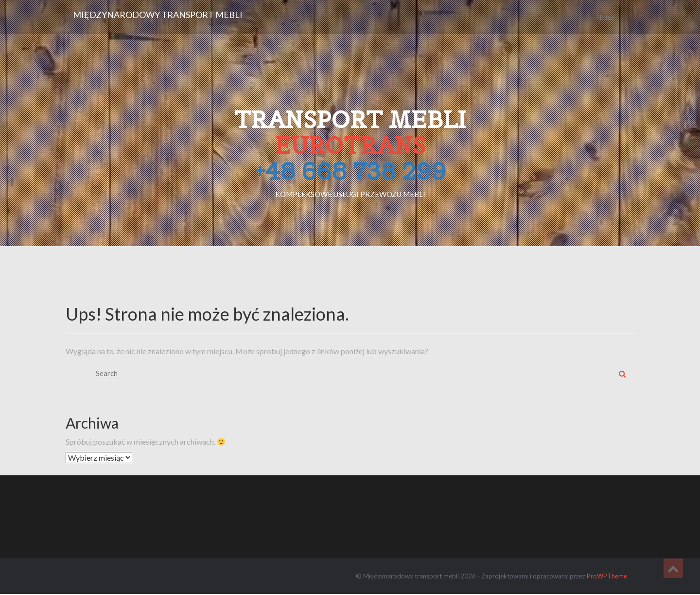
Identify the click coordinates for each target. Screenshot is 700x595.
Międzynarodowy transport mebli (158, 15)
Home (605, 17)
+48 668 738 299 (350, 171)
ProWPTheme (607, 576)
